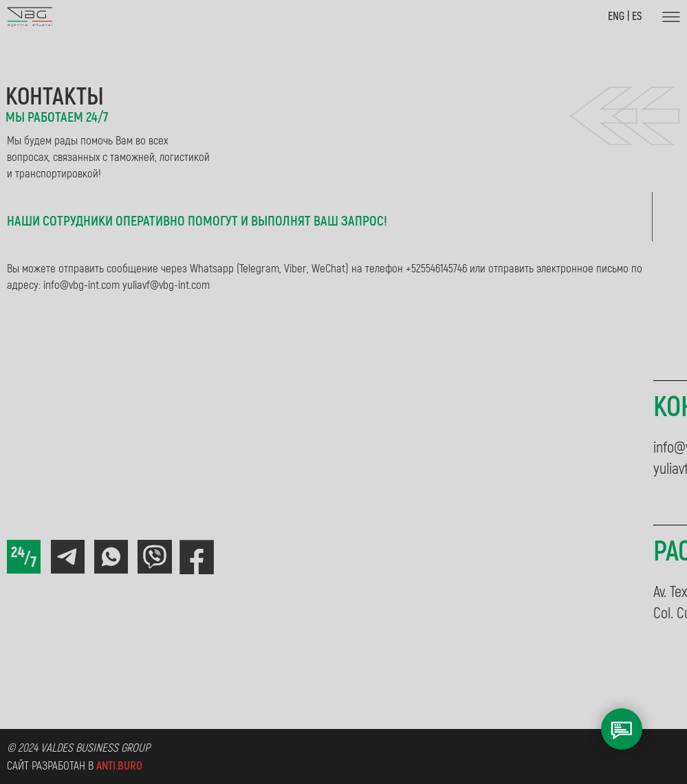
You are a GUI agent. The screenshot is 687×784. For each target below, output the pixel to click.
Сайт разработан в (75, 766)
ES (637, 17)
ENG (618, 17)
